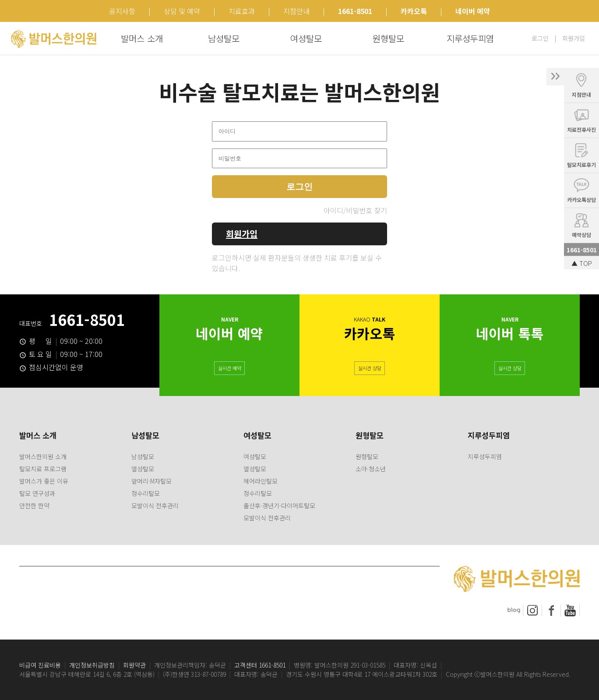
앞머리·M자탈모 (152, 481)
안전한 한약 (34, 506)
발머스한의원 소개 (43, 456)
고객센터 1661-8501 (260, 665)
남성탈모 (224, 38)
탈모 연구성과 (37, 493)
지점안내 (296, 11)
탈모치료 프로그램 (43, 469)
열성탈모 (143, 469)
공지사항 (122, 11)
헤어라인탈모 (261, 481)
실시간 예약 (230, 367)
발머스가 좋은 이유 (44, 481)
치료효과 (242, 11)
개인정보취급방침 (92, 665)
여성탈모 (306, 38)
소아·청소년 (371, 469)
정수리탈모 (146, 493)
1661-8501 (355, 11)
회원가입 (574, 38)
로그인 (540, 38)
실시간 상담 (370, 367)
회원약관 (134, 665)
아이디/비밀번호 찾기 (355, 210)
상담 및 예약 (182, 11)
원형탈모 (388, 38)
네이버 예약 (473, 11)
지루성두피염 (470, 38)
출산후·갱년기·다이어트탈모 (279, 506)
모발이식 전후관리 (155, 506)
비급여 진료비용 (40, 665)
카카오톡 (414, 11)
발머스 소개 (142, 38)
